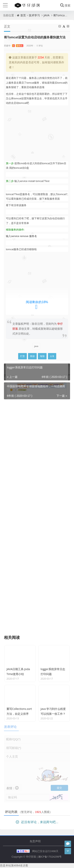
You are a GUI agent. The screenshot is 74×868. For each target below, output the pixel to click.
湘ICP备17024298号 (50, 857)
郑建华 (14, 46)
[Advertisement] (37, 133)
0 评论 (40, 46)
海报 (42, 356)
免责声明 (35, 841)
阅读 (32, 356)
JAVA (47, 15)
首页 (23, 15)
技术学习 (34, 15)
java (36, 346)
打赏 (22, 356)
